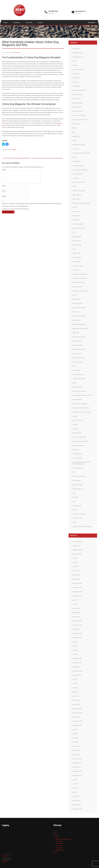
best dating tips (77, 107)
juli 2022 (75, 642)
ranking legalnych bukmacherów (82, 395)
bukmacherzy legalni (79, 145)
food (74, 232)
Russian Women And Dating (81, 408)
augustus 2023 (77, 596)
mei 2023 (75, 604)
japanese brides (77, 287)
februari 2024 (76, 575)
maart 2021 (76, 696)
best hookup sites (78, 111)
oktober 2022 (76, 629)
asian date (76, 82)
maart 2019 (76, 796)
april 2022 (75, 654)
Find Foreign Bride (78, 224)
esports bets (76, 212)
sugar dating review (78, 445)
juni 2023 (75, 600)
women (75, 510)
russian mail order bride (80, 404)
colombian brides (78, 174)
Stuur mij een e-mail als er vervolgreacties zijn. (16, 209)
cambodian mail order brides (81, 153)
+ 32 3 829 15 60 (53, 11)
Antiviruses (76, 74)
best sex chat (76, 124)
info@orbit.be (51, 14)
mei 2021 (75, 688)
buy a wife (75, 149)
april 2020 (75, 742)
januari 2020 (76, 755)
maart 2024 (76, 571)
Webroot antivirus (78, 489)
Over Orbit (29, 23)
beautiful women (77, 95)
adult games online (78, 57)
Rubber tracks (59, 841)
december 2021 (77, 659)
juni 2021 (75, 684)
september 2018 (77, 809)
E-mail (4, 193)
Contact (40, 23)
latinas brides (76, 320)
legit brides (76, 333)
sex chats (75, 429)
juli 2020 (75, 730)
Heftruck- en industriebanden (63, 839)
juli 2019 (75, 780)
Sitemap (56, 852)
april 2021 (75, 692)
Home (6, 23)
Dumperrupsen (60, 844)
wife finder (76, 497)
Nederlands (92, 23)
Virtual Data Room (78, 468)
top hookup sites (78, 458)
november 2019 (77, 763)
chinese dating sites (78, 166)
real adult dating (77, 400)
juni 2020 (75, 734)
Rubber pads (59, 846)
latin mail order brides (79, 308)
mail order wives (77, 362)
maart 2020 (76, 746)
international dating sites (80, 278)
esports (75, 207)
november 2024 (77, 542)
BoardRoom (76, 136)
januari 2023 (76, 617)
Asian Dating (76, 86)
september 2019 (77, 771)
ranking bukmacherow (79, 391)
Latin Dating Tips (77, 303)
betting (74, 128)
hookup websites (78, 266)
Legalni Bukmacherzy (79, 324)
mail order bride (77, 341)
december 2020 (77, 709)
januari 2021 (76, 704)
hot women (76, 270)
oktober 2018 (76, 805)
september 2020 (77, 721)
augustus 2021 (77, 675)
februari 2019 (76, 801)
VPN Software (77, 481)
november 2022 (77, 625)
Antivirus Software (78, 69)
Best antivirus (77, 99)
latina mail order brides (79, 316)
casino (75, 157)
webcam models (78, 485)
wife (74, 493)
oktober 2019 (76, 767)
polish (74, 383)
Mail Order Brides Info (79, 349)
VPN (74, 472)
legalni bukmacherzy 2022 (80, 328)
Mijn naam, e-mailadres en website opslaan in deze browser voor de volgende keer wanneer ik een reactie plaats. (32, 206)
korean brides (77, 299)
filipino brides (76, 216)
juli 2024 (75, 558)
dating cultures (77, 195)
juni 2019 (75, 784)
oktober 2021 (76, 667)
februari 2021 (76, 700)
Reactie (4, 170)
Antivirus (75, 65)
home (74, 249)
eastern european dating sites (81, 203)
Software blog (77, 433)
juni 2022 (75, 646)
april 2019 (75, 792)
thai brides (76, 450)
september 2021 (77, 671)
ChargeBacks (77, 161)
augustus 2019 (77, 776)
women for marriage (79, 514)
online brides (76, 370)
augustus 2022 (77, 638)
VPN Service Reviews (79, 476)
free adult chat (77, 241)
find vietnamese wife (79, 228)
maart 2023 (76, 608)
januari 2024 (76, 579)
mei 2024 (75, 567)
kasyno (75, 295)
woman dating (77, 506)
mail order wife (77, 354)
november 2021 (77, 663)
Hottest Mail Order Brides (80, 274)
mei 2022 (75, 650)
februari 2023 (76, 613)
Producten (17, 23)
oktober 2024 (76, 546)
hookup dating (77, 257)
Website (4, 199)
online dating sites (78, 374)
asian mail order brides (79, 90)
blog (74, 132)
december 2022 (77, 621)
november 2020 (77, 713)
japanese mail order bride (80, 291)
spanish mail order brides (80, 441)
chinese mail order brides (80, 170)
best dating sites (77, 103)
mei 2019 (75, 788)
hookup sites (76, 262)
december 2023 (77, 583)
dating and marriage (79, 191)
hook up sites (77, 253)
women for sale (77, 518)
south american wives (79, 437)
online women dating (79, 379)
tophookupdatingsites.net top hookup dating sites (81, 463)
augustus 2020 (77, 725)
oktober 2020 (76, 717)
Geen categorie (12, 150)
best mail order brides (79, 115)
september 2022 (77, 633)
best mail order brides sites (81, 120)
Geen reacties (16, 53)
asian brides (76, 78)
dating (74, 186)
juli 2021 (75, 679)
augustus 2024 (77, 554)
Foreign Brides (77, 237)
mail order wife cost (78, 358)
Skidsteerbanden (60, 850)
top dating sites (77, 454)
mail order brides (78, 345)
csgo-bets (76, 178)
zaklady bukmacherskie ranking (82, 526)
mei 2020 (75, 738)
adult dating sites (78, 53)
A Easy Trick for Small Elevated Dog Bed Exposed (16, 158)
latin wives (76, 312)
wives (74, 501)
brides (74, 140)
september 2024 (77, 550)
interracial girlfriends (79, 283)
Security (75, 416)
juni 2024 (75, 562)
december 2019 (77, 759)
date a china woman (79, 182)
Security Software (78, 420)
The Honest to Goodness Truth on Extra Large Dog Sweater (47, 158)
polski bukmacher (78, 387)
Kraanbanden (59, 848)
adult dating (76, 49)
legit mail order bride (79, 337)
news (74, 366)
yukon (74, 522)
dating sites (76, 199)
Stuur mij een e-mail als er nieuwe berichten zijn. (16, 211)
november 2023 (77, 588)
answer (75, 61)
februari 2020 (76, 750)
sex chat (75, 425)
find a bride (76, 220)
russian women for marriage (81, 412)
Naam (4, 188)
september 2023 (77, 592)
